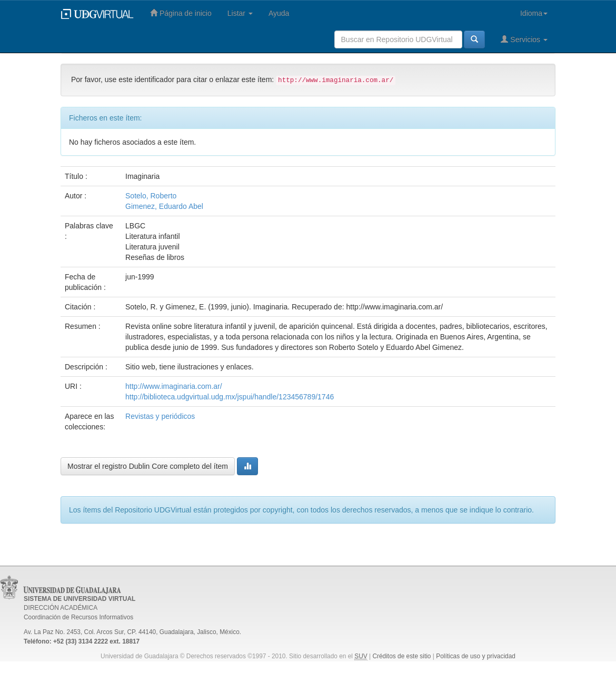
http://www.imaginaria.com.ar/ (174, 386)
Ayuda (279, 13)
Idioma (534, 13)
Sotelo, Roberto (151, 196)
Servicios (524, 39)
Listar (240, 13)
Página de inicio (181, 13)
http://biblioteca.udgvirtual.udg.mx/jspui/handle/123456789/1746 (230, 397)
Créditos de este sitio (401, 656)
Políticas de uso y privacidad (476, 656)
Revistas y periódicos (160, 416)
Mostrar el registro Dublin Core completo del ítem (148, 466)
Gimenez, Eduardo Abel (164, 206)
